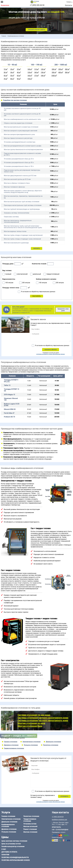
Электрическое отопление (32, 742)
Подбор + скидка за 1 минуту (19, 736)
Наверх (69, 2)
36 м (12, 72)
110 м (36, 69)
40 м (19, 72)
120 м (43, 69)
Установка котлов (30, 824)
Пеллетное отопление (51, 745)
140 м (36, 72)
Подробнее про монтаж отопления (15, 100)
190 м (30, 79)
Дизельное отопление (53, 742)
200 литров (26, 283)
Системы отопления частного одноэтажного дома (43, 718)
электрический (22, 274)
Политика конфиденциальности (15, 857)
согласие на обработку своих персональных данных (51, 354)
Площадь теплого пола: (11, 288)
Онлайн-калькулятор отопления (13, 846)
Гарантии (5, 855)
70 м (5, 79)
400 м (60, 72)
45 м (5, 76)
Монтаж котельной (30, 826)
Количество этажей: (39, 264)
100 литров (9, 283)
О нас (4, 849)
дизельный (37, 274)
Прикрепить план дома (63, 310)
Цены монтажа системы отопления (14, 841)
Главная (4, 36)
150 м (43, 72)
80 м (12, 79)
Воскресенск (5, 5)
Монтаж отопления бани (30, 726)
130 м (30, 72)
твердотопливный (53, 274)
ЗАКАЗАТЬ (37, 248)
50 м (12, 76)
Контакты (69, 5)
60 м (19, 76)
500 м (67, 72)
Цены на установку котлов (11, 844)
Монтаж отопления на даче (31, 723)
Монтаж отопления (30, 832)
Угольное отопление (31, 745)
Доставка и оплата (9, 852)
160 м (30, 76)
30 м (5, 72)
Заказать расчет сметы (36, 30)
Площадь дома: (8, 264)
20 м (12, 69)
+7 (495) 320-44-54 (37, 5)
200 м (54, 69)
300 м (67, 69)
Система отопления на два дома (34, 715)
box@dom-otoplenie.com (59, 820)
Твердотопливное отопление (14, 748)
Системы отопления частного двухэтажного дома (43, 721)
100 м (30, 69)
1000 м (54, 76)
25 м (19, 69)
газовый (8, 274)
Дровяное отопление (11, 745)
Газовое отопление (11, 742)
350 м (54, 72)
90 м (19, 79)
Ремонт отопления (30, 829)
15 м (5, 69)
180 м (43, 76)
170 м (36, 76)
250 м (60, 69)
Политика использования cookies (16, 860)
